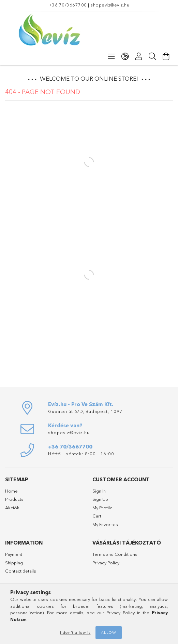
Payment (14, 554)
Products (14, 499)
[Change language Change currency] (125, 56)
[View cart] (166, 56)
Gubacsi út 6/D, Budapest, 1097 (85, 411)
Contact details (21, 571)
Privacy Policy (106, 563)
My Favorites (105, 524)
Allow (109, 632)
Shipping (14, 563)
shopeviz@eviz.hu (110, 5)
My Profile (102, 508)
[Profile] (139, 56)
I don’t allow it (75, 632)
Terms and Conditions (115, 554)
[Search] (152, 56)
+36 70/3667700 (68, 5)
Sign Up (100, 499)
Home (11, 491)
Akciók (12, 508)
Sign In (99, 491)
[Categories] (112, 56)
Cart (97, 516)
